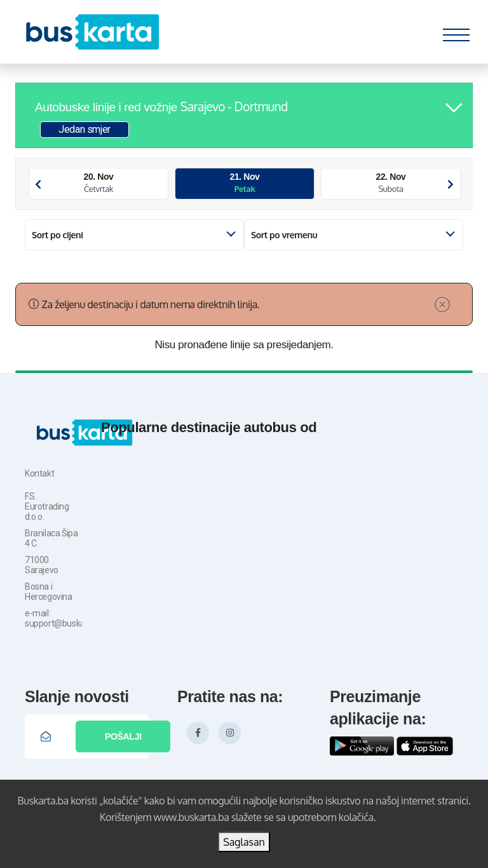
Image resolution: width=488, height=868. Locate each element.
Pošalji (123, 736)
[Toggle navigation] (456, 32)
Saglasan (244, 842)
